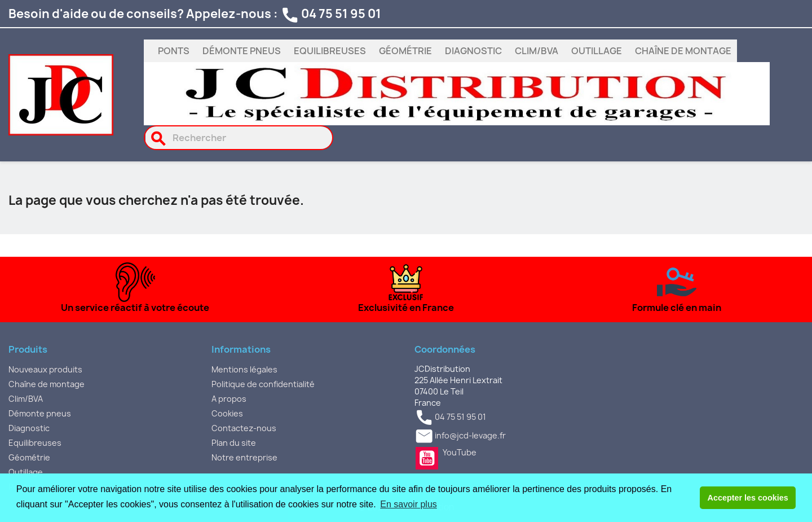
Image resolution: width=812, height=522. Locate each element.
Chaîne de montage (683, 51)
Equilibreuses (330, 51)
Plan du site (234, 443)
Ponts (174, 51)
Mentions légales (244, 369)
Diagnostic (473, 51)
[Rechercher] (239, 138)
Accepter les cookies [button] (748, 498)
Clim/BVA (537, 51)
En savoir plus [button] (409, 504)
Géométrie (405, 51)
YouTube (427, 458)
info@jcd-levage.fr (470, 436)
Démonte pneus (242, 51)
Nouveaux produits (45, 369)
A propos (229, 399)
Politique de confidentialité (263, 384)
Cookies (227, 413)
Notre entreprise (244, 457)
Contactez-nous (244, 428)
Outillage (597, 51)
